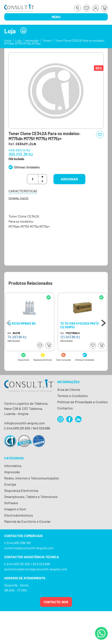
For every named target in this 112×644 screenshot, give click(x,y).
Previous (9, 322)
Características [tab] (23, 191)
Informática (13, 466)
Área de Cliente (69, 389)
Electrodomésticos (19, 515)
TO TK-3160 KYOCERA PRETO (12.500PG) (80, 325)
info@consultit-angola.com (24, 423)
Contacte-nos (56, 602)
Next (103, 322)
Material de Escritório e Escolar (27, 521)
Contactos (65, 408)
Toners (47, 40)
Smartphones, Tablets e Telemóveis (31, 497)
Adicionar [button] (69, 179)
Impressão (32, 40)
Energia (10, 484)
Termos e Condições (73, 396)
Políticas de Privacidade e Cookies (83, 402)
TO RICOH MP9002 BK (22, 324)
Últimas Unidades (27, 167)
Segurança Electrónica (21, 490)
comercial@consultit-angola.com (29, 548)
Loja (18, 40)
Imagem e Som (15, 509)
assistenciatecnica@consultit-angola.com (36, 569)
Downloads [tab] (18, 198)
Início (8, 40)
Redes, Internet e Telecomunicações (32, 478)
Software (11, 503)
